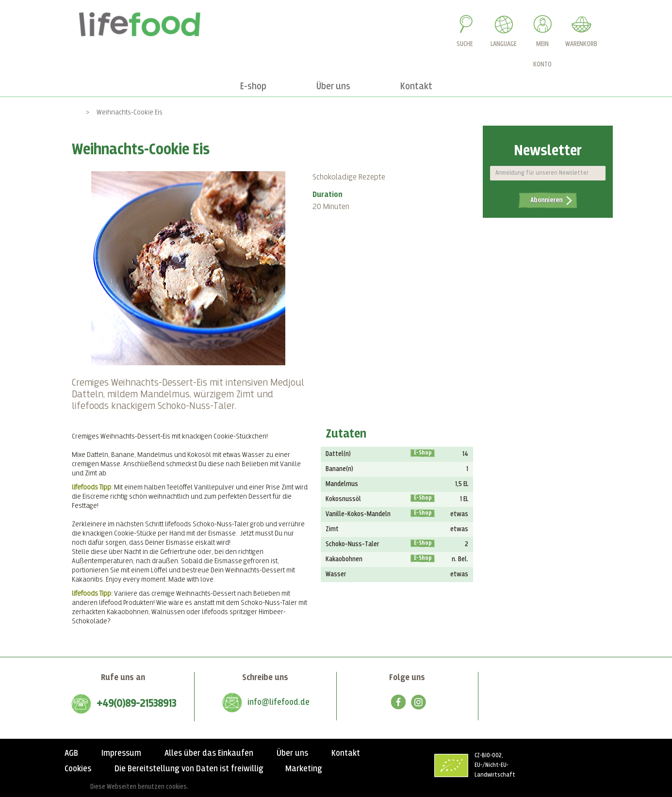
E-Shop (423, 453)
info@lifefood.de (279, 702)
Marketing (304, 769)
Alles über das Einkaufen (209, 753)
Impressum (121, 753)
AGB (71, 753)
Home (71, 112)
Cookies (78, 769)
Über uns (292, 753)
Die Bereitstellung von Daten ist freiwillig (189, 769)
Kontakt (346, 753)
